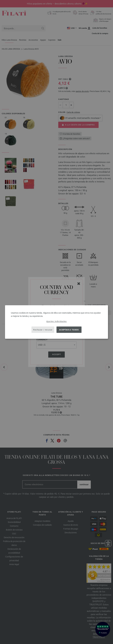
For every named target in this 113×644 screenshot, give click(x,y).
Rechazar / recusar (43, 330)
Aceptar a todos (69, 330)
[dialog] (56, 322)
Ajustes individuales (57, 321)
